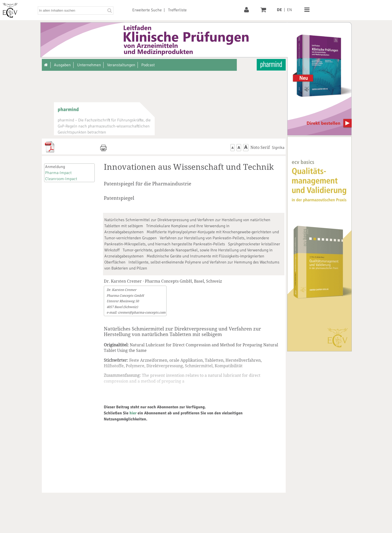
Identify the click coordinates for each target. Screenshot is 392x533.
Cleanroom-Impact (61, 179)
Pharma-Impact (58, 173)
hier (133, 413)
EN (289, 10)
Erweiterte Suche (147, 10)
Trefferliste (177, 10)
